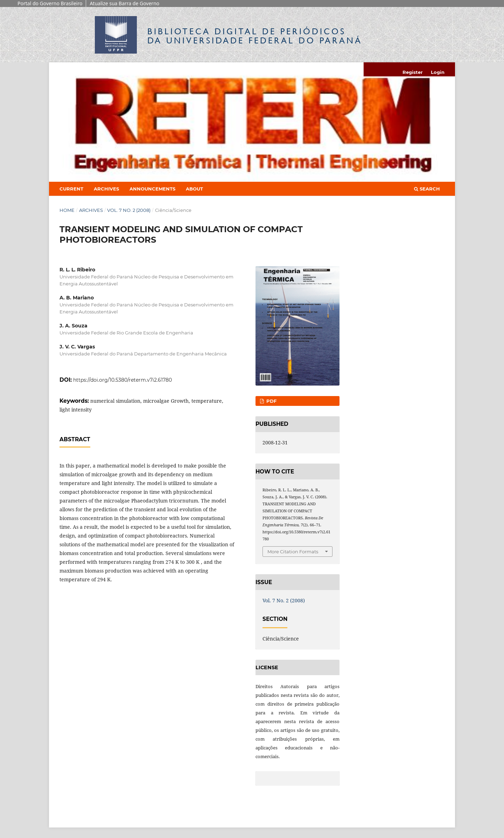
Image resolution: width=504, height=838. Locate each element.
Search (427, 189)
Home (67, 210)
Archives (106, 189)
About (194, 189)
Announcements (152, 189)
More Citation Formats (293, 552)
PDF (271, 401)
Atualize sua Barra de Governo (124, 3)
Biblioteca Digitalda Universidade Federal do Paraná (255, 36)
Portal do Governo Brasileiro (50, 3)
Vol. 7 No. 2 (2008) (129, 210)
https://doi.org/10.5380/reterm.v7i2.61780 (122, 380)
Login (438, 72)
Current (71, 189)
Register (413, 72)
